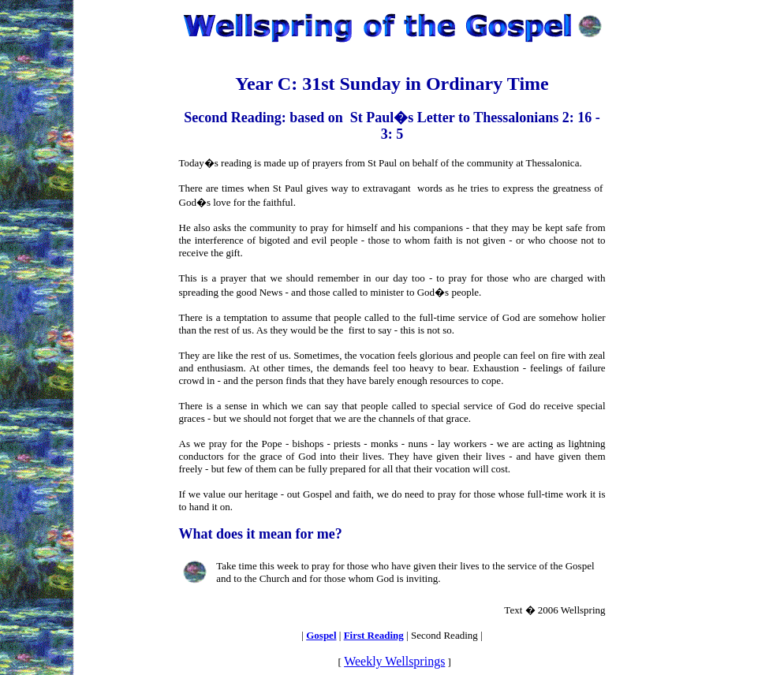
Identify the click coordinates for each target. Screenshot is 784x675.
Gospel (321, 635)
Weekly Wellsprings (394, 661)
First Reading (374, 635)
